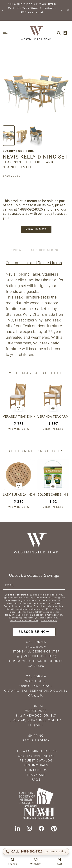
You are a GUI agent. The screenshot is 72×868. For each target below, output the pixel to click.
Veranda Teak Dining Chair (19, 417)
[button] (3, 10)
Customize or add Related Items (34, 263)
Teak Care (36, 775)
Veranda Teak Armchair (53, 417)
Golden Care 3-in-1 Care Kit (53, 495)
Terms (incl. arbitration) (24, 621)
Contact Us (36, 770)
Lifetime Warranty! (36, 756)
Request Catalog (36, 761)
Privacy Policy (49, 621)
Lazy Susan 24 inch (19, 495)
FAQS (36, 780)
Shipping (36, 736)
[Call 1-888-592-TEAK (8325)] (36, 852)
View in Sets (36, 229)
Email (10, 585)
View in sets (19, 429)
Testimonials (36, 765)
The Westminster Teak (36, 751)
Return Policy (36, 740)
